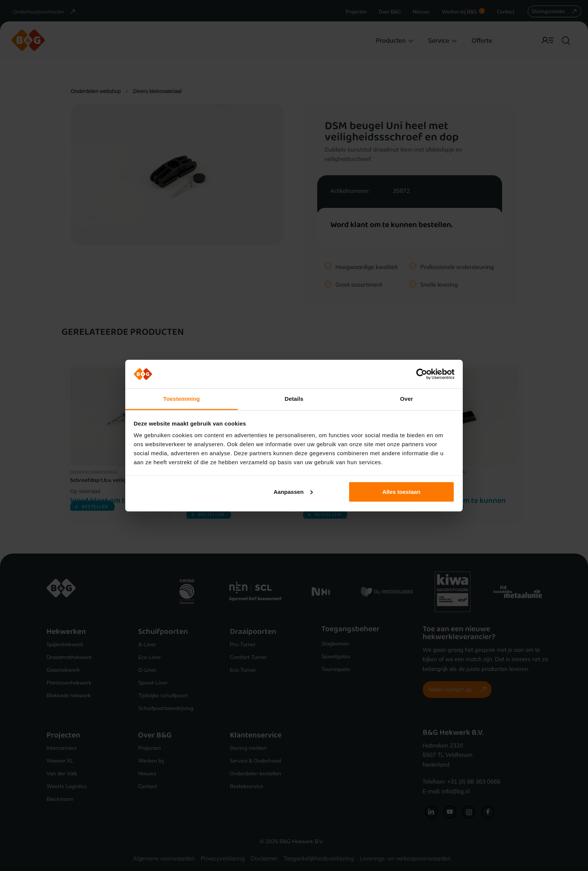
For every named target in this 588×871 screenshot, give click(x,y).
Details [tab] (294, 399)
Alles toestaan (402, 492)
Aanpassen (293, 492)
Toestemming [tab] (181, 399)
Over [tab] (407, 399)
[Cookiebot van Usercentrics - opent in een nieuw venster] (422, 374)
